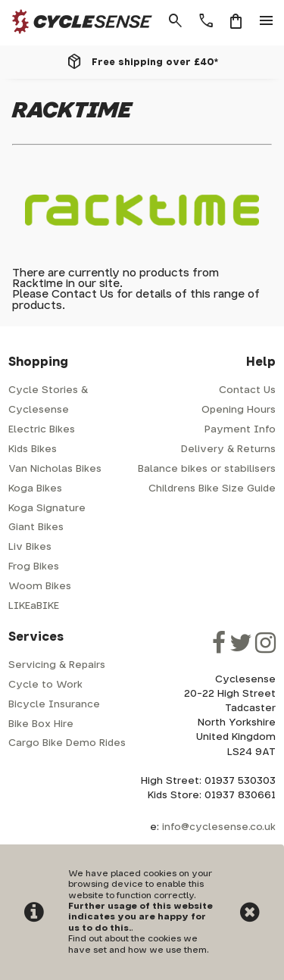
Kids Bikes (33, 449)
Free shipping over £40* (155, 62)
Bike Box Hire (41, 724)
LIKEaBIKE (34, 606)
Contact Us (83, 294)
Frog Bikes (34, 567)
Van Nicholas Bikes (55, 469)
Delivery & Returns (228, 449)
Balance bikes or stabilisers (207, 469)
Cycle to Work (45, 685)
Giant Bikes (36, 527)
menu (267, 21)
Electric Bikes (42, 430)
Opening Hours (239, 410)
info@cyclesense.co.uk (219, 827)
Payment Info (240, 430)
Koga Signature (47, 509)
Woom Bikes (40, 587)
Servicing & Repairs (57, 665)
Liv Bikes (30, 547)
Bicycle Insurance (54, 705)
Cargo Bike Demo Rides (67, 743)
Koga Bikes (35, 489)
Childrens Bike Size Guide (212, 489)
